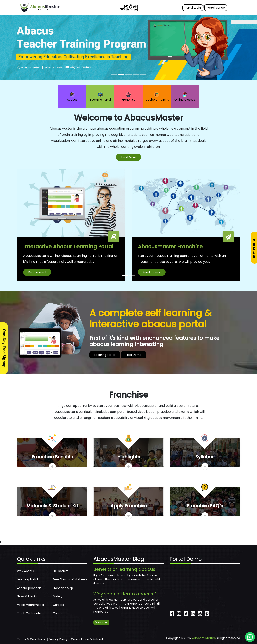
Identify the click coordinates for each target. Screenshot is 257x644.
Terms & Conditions (31, 639)
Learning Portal (100, 97)
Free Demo (134, 355)
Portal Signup (216, 8)
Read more (37, 272)
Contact (59, 613)
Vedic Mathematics (31, 605)
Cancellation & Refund (87, 639)
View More (101, 622)
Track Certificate (29, 613)
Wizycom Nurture (204, 638)
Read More (128, 157)
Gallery (58, 596)
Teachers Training (157, 97)
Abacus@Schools (29, 588)
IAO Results (61, 571)
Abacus (72, 97)
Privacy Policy (58, 639)
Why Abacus (26, 571)
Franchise (129, 97)
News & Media (27, 596)
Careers (58, 605)
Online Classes (185, 97)
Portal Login (193, 8)
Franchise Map (63, 588)
